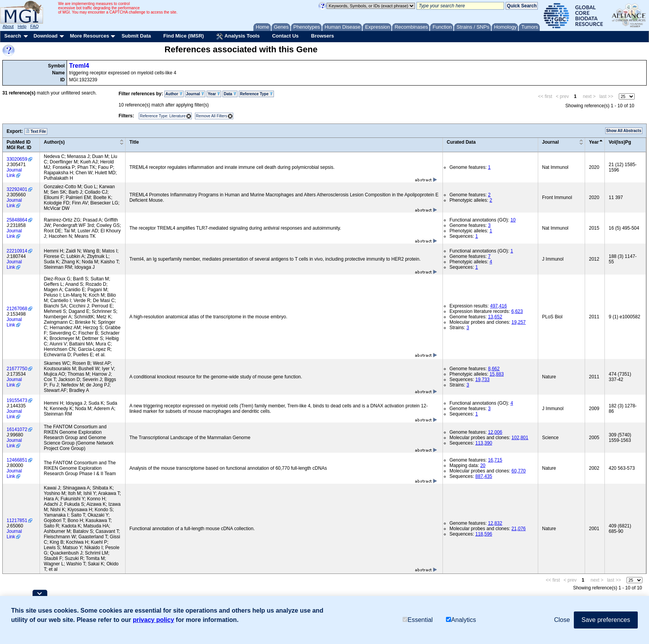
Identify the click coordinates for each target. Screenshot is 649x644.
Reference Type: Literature (163, 116)
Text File (36, 131)
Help (22, 26)
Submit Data (136, 36)
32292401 (17, 189)
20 (483, 465)
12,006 (495, 432)
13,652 (495, 317)
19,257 (519, 322)
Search (13, 36)
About (8, 26)
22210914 (17, 251)
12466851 (17, 460)
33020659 (17, 159)
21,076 (519, 529)
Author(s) (54, 142)
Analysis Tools (238, 36)
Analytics (461, 620)
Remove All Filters (212, 116)
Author (174, 94)
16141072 (17, 429)
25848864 (17, 220)
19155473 (17, 400)
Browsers (323, 36)
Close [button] (562, 620)
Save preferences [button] (606, 620)
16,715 (495, 460)
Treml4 (79, 66)
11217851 (17, 520)
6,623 (517, 311)
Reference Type (256, 94)
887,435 (484, 476)
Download (45, 36)
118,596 (484, 534)
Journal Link (14, 173)
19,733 (483, 380)
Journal (195, 94)
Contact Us (285, 36)
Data (230, 94)
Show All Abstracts (624, 131)
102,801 (520, 438)
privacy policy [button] (154, 620)
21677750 (17, 369)
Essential (418, 620)
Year (214, 94)
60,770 (519, 471)
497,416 (498, 306)
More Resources (89, 36)
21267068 (17, 309)
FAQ (34, 26)
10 (513, 220)
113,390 (484, 443)
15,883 (497, 374)
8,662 (494, 369)
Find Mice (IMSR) (183, 36)
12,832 (495, 523)
